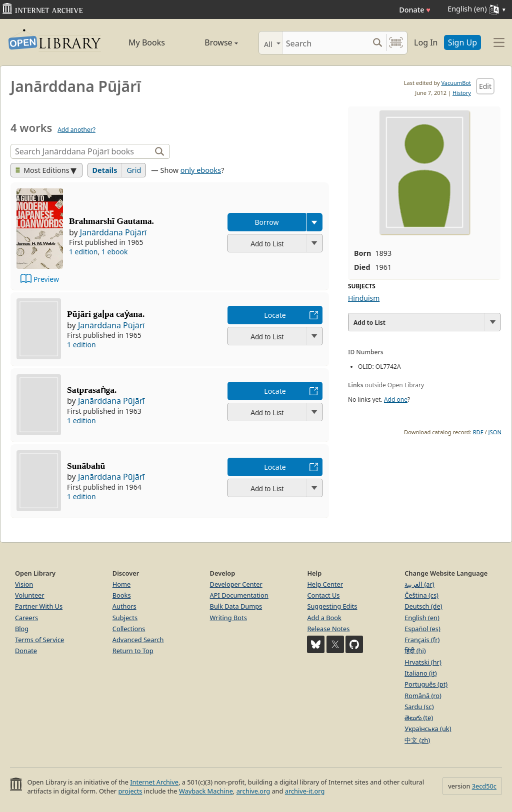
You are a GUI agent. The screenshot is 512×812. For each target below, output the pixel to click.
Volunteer (30, 595)
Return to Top (133, 651)
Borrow (266, 222)
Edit (485, 86)
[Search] (326, 43)
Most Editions (42, 170)
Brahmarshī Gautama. (111, 221)
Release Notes (328, 629)
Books (122, 595)
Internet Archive (154, 782)
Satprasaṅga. (92, 390)
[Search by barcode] (396, 43)
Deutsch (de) (423, 606)
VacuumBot (456, 83)
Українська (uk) (428, 729)
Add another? (76, 130)
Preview (46, 279)
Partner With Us (39, 606)
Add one (396, 400)
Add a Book (324, 618)
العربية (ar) (419, 584)
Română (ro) (423, 696)
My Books (147, 42)
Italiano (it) (421, 673)
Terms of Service (39, 640)
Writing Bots (228, 618)
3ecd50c (484, 786)
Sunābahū (86, 466)
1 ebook (115, 252)
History (462, 93)
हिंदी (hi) (415, 651)
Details (105, 170)
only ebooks (201, 170)
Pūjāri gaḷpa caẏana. (106, 314)
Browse (211, 42)
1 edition (83, 252)
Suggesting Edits (332, 606)
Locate (275, 315)
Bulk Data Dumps (236, 606)
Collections (129, 629)
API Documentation (239, 595)
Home (121, 584)
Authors (124, 606)
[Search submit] (377, 43)
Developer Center (236, 584)
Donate (415, 10)
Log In (426, 42)
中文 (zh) (417, 740)
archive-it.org (305, 791)
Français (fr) (422, 640)
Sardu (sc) (419, 707)
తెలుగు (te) (419, 718)
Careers (26, 618)
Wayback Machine (206, 791)
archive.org (253, 791)
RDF (478, 432)
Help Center (325, 584)
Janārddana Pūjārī (113, 232)
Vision (24, 584)
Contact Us (323, 595)
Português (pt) (426, 684)
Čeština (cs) (421, 595)
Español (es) (422, 629)
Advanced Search (138, 640)
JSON (495, 432)
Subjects (125, 618)
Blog (22, 629)
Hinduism (364, 298)
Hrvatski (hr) (423, 662)
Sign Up (462, 42)
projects (130, 791)
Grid (134, 170)
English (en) (422, 618)
